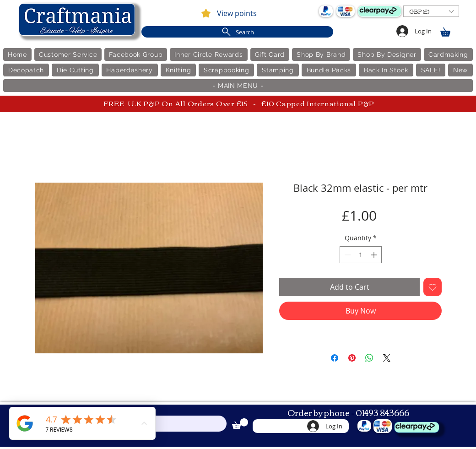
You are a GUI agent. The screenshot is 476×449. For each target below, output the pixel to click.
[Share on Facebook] (335, 358)
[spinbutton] (361, 255)
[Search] (237, 32)
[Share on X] (387, 358)
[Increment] (375, 255)
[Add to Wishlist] (433, 287)
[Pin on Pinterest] (352, 358)
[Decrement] (347, 255)
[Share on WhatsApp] (369, 358)
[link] (449, 30)
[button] (431, 11)
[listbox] (431, 11)
